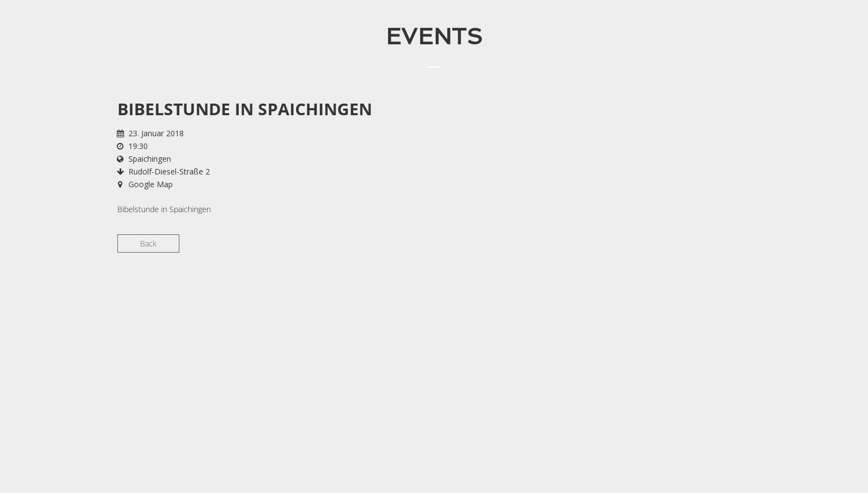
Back (148, 243)
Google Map (151, 184)
